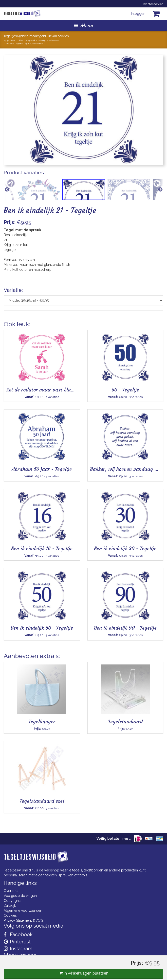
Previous (7, 190)
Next (160, 190)
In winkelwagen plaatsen (84, 973)
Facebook (18, 934)
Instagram (18, 949)
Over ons (11, 891)
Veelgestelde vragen (20, 896)
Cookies (10, 915)
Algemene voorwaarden (23, 911)
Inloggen (138, 14)
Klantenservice (153, 4)
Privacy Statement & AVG (24, 920)
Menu (83, 25)
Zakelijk (10, 906)
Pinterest (17, 942)
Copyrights (13, 901)
